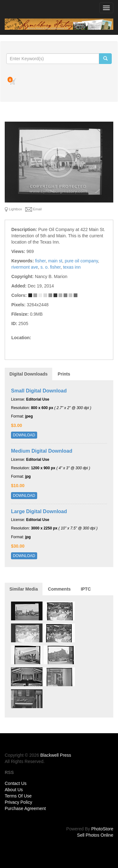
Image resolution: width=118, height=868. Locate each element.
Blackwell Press (56, 755)
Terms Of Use (18, 796)
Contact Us (16, 783)
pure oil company (81, 261)
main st (55, 261)
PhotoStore (102, 829)
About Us (14, 790)
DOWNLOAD (24, 435)
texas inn (72, 267)
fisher (40, 261)
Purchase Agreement (25, 808)
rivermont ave (25, 267)
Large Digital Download (39, 511)
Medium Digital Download (42, 451)
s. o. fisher (51, 267)
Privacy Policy (18, 802)
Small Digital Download (39, 391)
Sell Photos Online (95, 835)
